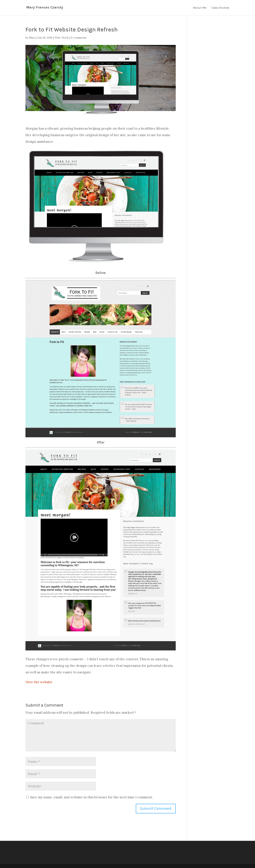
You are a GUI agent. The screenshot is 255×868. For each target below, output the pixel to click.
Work (65, 38)
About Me (200, 8)
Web (57, 38)
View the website (39, 682)
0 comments (79, 38)
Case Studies (220, 8)
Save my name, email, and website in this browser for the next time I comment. (92, 797)
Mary (32, 38)
